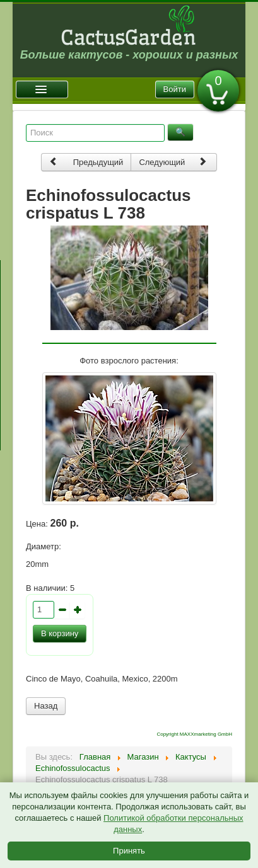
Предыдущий (86, 162)
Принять (129, 851)
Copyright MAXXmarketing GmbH (194, 734)
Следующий (173, 162)
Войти (175, 89)
